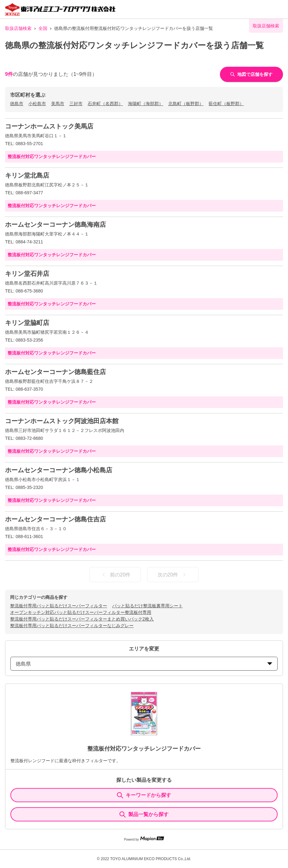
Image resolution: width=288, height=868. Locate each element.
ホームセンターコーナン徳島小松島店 (59, 470)
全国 (43, 28)
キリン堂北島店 (27, 175)
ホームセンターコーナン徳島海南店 (55, 224)
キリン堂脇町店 (27, 323)
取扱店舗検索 (18, 28)
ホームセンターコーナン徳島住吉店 (55, 519)
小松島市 (37, 104)
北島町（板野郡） (186, 104)
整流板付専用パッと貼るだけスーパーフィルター (59, 606)
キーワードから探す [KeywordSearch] (144, 795)
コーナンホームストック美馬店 (49, 126)
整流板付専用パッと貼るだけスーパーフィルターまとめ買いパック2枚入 (82, 619)
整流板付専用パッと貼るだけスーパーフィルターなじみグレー (72, 626)
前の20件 (115, 575)
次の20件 (173, 575)
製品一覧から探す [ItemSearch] (144, 814)
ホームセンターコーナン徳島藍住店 (55, 372)
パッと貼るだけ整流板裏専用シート (147, 606)
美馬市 (58, 104)
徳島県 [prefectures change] (144, 664)
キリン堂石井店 (27, 274)
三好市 (76, 104)
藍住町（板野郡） (226, 104)
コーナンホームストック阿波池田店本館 (62, 421)
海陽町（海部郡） (146, 104)
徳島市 (17, 104)
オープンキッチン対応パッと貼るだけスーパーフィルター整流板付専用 (81, 612)
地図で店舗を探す (251, 74)
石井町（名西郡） (105, 104)
